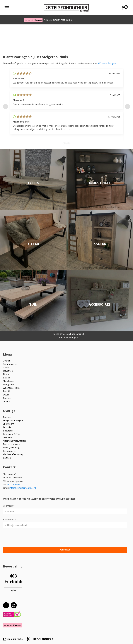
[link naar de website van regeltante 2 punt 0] (41, 640)
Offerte (7, 401)
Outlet (6, 395)
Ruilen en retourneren (14, 444)
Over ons (8, 437)
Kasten (6, 378)
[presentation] (26, 538)
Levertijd (7, 427)
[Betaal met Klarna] (13, 625)
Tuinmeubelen (10, 364)
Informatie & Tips (12, 434)
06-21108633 (14, 484)
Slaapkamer (9, 381)
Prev (5, 107)
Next (128, 107)
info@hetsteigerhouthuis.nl (23, 488)
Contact (7, 398)
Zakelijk (7, 391)
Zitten (6, 374)
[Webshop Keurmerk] (12, 614)
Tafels (6, 367)
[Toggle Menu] (7, 8)
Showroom (9, 424)
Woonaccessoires (12, 388)
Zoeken (7, 361)
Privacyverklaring (11, 447)
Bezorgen (8, 431)
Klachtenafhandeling (13, 454)
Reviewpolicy (9, 451)
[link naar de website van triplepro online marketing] (15, 640)
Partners (7, 458)
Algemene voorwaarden (15, 441)
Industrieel (8, 371)
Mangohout (9, 384)
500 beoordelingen (107, 63)
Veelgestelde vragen (13, 420)
